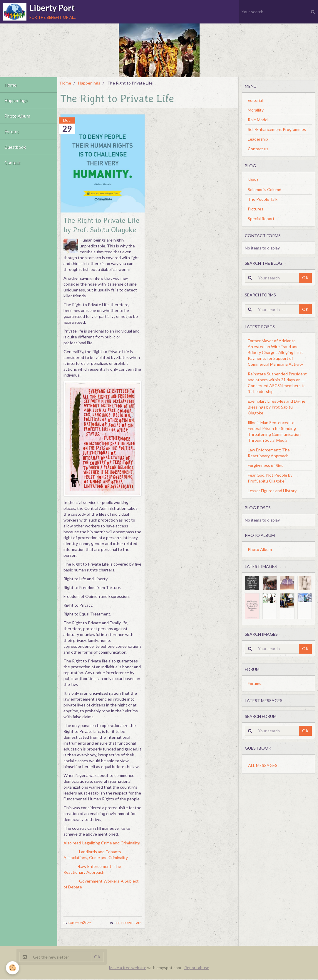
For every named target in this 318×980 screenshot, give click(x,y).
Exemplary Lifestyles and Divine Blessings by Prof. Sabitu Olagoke (277, 407)
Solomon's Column (265, 189)
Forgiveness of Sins (266, 465)
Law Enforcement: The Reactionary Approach (269, 453)
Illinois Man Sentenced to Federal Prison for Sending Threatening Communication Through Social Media (274, 431)
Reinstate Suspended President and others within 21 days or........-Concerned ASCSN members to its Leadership (278, 383)
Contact (12, 163)
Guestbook (15, 147)
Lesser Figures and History (272, 491)
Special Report (261, 219)
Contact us (258, 149)
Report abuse (197, 968)
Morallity (256, 110)
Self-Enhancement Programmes (277, 129)
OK (305, 278)
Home (10, 85)
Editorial (255, 100)
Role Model (258, 120)
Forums (12, 131)
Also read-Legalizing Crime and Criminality (102, 843)
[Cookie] (12, 968)
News (253, 180)
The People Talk (128, 922)
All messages (263, 765)
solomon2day (80, 922)
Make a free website (128, 968)
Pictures (256, 209)
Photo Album (17, 116)
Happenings (16, 100)
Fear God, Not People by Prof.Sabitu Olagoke (270, 478)
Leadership (258, 139)
